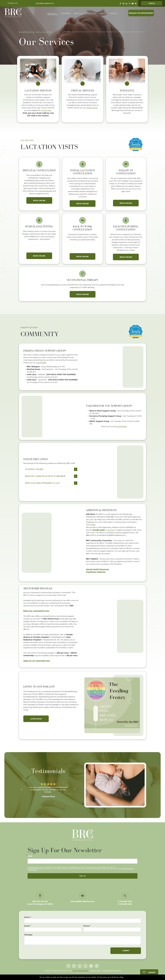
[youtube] (133, 4)
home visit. (47, 110)
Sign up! (83, 876)
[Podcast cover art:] (112, 705)
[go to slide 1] (113, 804)
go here (111, 530)
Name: (27, 917)
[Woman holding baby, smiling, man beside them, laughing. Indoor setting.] (112, 367)
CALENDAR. (41, 363)
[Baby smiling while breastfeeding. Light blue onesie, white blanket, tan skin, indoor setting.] (112, 472)
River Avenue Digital (80, 971)
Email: (27, 926)
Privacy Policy (96, 971)
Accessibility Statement (112, 971)
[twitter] (130, 4)
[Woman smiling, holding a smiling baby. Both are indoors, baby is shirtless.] (53, 543)
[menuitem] (53, 13)
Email (30, 856)
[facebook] (120, 4)
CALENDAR (122, 427)
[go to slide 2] (115, 804)
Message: (28, 935)
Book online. (92, 108)
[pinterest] (136, 4)
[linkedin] (127, 4)
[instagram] (123, 4)
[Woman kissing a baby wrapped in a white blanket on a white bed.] (53, 417)
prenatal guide (46, 191)
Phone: (87, 926)
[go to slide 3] (117, 804)
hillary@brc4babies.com (45, 3)
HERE (93, 525)
